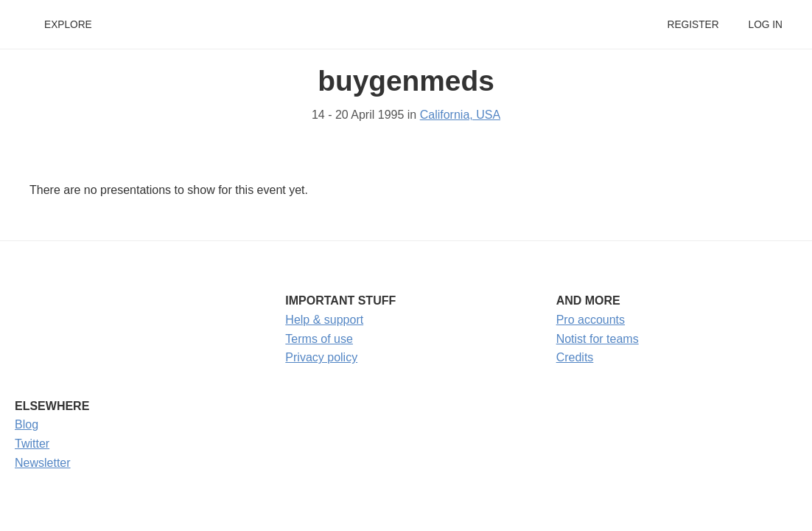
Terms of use (319, 339)
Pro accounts (591, 320)
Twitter (32, 444)
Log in (766, 25)
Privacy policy (321, 357)
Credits (575, 357)
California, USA (460, 115)
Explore (68, 25)
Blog (27, 424)
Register (693, 25)
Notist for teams (598, 339)
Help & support (324, 320)
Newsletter (43, 463)
